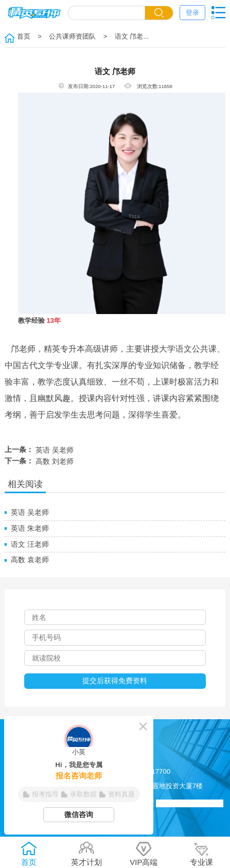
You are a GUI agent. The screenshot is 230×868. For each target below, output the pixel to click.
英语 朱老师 (30, 528)
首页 (24, 36)
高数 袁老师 (30, 560)
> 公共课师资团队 (64, 36)
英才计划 (86, 854)
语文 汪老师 (30, 544)
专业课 (201, 854)
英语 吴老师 (55, 450)
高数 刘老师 (55, 461)
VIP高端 (144, 854)
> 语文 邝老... (123, 36)
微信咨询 (79, 814)
